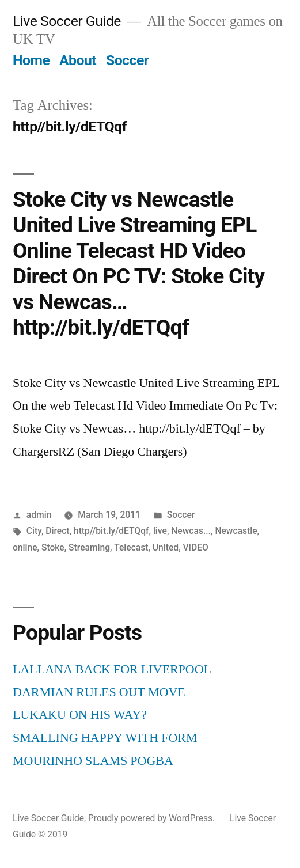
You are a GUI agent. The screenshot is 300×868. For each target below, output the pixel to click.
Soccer (127, 60)
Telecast (131, 547)
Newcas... (191, 531)
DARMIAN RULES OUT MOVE (99, 692)
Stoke (53, 547)
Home (31, 60)
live (160, 531)
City (34, 531)
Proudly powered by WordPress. (153, 818)
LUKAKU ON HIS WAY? (80, 715)
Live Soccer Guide (67, 21)
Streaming (89, 547)
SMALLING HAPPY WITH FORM (105, 738)
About (78, 60)
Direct (57, 531)
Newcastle (236, 531)
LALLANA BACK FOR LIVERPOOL (112, 669)
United (166, 547)
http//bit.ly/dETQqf (111, 531)
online (25, 547)
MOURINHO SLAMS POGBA (93, 761)
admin (39, 515)
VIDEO (196, 547)
